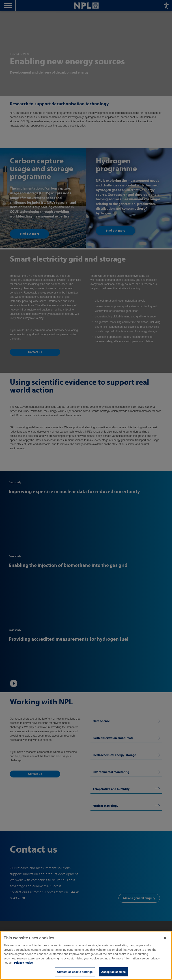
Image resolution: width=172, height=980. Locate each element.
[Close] (165, 943)
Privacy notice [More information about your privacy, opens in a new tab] (23, 967)
